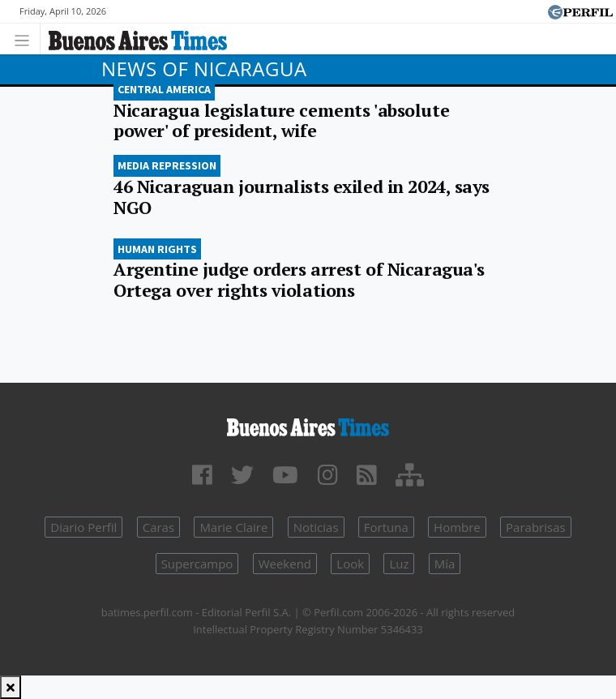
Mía (445, 564)
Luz (399, 564)
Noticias (316, 527)
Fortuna (386, 527)
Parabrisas (536, 527)
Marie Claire (233, 527)
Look (350, 564)
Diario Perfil (83, 527)
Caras (158, 527)
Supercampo (197, 564)
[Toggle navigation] (26, 39)
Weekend (285, 564)
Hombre (457, 527)
